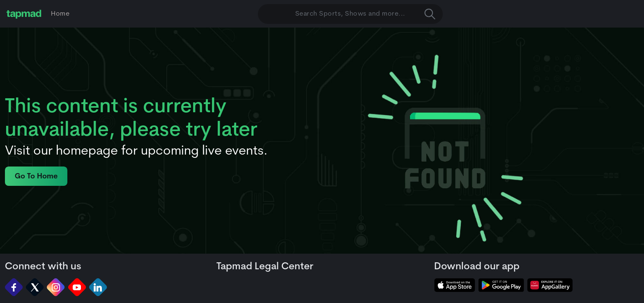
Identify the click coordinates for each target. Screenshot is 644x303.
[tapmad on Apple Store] (455, 285)
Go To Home (36, 177)
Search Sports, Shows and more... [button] (365, 14)
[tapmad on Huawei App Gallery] (550, 285)
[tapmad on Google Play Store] (501, 285)
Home (60, 14)
